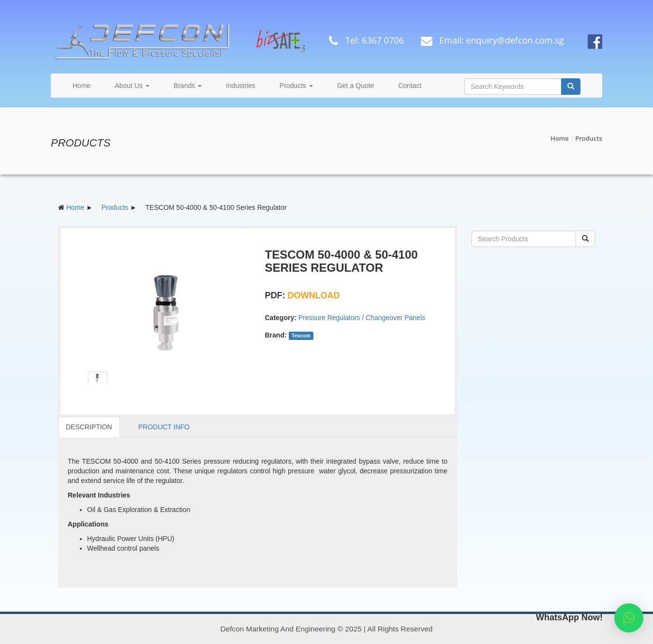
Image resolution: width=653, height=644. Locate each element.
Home (82, 86)
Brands (188, 86)
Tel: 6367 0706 (364, 40)
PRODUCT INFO (164, 427)
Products (296, 86)
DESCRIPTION (89, 427)
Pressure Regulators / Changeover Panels (362, 318)
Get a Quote (356, 86)
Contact (410, 86)
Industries (241, 86)
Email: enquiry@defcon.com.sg (490, 40)
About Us (132, 86)
